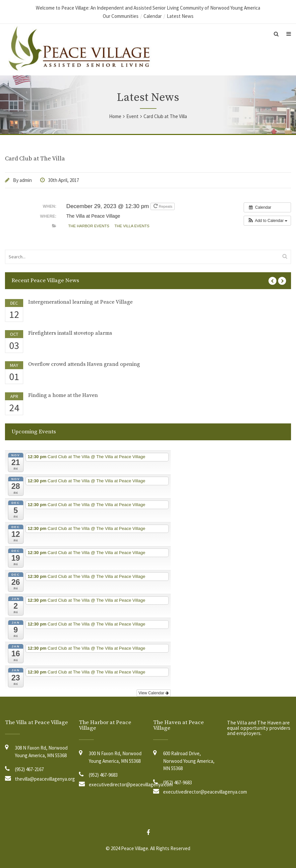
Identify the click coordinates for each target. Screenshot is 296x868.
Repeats (163, 206)
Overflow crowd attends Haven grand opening (84, 364)
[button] (267, 221)
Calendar (153, 16)
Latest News (180, 16)
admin (26, 180)
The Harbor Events (89, 226)
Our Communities (121, 16)
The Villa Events (132, 226)
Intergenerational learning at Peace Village (80, 302)
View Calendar (154, 693)
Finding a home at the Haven (63, 395)
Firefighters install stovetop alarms (70, 333)
